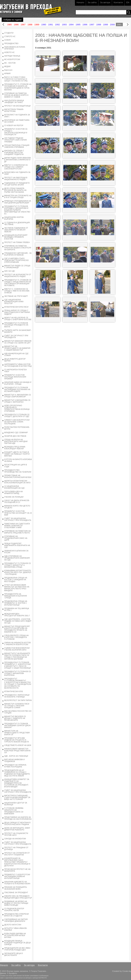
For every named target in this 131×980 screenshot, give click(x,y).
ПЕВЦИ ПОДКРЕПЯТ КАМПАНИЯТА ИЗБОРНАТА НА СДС (17, 545)
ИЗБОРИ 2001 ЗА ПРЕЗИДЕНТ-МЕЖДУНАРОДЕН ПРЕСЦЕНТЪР (18, 897)
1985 (9, 25)
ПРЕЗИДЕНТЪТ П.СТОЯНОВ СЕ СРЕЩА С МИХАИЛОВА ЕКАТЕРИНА (18, 673)
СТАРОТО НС (10, 36)
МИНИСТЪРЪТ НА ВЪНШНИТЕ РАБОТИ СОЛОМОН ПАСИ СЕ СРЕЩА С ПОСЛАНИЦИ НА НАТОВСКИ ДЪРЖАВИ (17, 656)
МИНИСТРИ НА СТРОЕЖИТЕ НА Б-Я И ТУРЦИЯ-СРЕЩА (18, 197)
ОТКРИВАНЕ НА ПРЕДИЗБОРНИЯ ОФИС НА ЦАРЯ (16, 538)
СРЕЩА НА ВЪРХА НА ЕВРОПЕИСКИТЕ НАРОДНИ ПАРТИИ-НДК (16, 441)
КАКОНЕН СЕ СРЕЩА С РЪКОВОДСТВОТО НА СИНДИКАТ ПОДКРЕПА (14, 153)
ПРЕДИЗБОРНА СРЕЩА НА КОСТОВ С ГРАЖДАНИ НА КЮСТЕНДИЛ (16, 580)
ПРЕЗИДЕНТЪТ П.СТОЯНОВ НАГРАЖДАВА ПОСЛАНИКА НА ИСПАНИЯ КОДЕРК (17, 389)
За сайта (92, 2)
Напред (128, 25)
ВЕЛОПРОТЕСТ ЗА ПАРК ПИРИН (18, 700)
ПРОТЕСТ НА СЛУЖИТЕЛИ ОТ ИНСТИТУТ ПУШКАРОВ (17, 854)
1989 (37, 25)
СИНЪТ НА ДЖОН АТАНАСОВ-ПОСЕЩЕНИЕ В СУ (17, 501)
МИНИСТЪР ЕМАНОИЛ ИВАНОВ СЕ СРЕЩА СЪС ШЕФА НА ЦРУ (18, 342)
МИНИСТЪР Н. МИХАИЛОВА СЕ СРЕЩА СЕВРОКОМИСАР (18, 396)
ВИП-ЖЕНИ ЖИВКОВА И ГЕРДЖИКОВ (14, 760)
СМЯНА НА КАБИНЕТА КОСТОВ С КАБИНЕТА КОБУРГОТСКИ (17, 644)
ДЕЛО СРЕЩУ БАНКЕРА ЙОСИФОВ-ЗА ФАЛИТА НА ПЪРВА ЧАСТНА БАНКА (15, 190)
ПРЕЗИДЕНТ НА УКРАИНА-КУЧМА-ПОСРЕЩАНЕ (15, 766)
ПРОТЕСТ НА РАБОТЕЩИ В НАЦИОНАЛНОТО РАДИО (16, 179)
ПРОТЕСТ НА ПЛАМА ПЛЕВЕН (17, 242)
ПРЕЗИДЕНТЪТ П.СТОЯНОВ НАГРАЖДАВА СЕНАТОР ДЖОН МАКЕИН (17, 726)
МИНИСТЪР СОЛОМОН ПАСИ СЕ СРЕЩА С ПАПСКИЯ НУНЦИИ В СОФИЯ (17, 706)
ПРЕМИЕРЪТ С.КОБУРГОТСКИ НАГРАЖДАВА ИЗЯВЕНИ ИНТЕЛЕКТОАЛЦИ (17, 876)
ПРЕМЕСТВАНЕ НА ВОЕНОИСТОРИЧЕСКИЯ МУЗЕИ (18, 476)
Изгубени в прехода (30, 7)
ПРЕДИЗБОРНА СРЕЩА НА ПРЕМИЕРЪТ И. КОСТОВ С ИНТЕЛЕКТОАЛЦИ (16, 603)
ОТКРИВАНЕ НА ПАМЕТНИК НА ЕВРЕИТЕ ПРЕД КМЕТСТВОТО (17, 532)
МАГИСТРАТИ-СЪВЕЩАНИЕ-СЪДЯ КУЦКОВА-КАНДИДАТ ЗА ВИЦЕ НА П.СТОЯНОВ (17, 797)
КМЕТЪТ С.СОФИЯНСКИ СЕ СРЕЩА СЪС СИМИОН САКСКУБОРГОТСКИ (16, 167)
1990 (44, 25)
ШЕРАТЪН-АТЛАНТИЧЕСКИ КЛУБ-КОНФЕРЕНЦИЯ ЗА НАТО (17, 482)
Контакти (118, 2)
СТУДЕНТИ (9, 33)
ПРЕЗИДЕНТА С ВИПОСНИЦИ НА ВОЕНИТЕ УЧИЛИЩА (17, 696)
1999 (106, 25)
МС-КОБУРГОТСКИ (12, 59)
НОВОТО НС (9, 52)
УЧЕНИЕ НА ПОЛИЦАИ (14, 497)
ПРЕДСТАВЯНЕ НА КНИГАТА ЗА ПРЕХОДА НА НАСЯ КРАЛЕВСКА (18, 818)
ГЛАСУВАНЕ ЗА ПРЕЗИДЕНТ (16, 893)
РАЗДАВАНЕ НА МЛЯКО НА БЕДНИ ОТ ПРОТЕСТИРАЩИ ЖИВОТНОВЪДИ (16, 903)
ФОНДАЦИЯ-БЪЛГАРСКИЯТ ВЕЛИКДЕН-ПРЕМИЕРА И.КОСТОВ (16, 237)
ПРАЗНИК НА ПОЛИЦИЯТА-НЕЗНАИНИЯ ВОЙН (16, 888)
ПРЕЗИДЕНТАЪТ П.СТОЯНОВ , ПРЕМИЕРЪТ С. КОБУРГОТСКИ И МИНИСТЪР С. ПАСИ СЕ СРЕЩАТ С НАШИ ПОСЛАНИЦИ (17, 665)
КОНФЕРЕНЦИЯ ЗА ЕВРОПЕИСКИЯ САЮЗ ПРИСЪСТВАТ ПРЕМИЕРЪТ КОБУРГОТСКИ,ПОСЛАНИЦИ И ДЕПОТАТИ (17, 862)
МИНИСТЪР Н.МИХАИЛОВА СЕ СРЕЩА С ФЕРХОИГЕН (17, 401)
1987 (23, 25)
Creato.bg (127, 971)
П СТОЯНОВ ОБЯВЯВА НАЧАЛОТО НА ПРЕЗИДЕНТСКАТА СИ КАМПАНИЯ (14, 811)
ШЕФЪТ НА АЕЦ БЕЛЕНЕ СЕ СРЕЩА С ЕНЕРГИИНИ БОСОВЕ (18, 319)
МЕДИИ (7, 66)
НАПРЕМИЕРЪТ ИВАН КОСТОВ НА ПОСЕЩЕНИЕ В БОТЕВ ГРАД (18, 365)
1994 (71, 25)
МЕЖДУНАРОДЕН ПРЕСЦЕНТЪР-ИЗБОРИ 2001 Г (17, 615)
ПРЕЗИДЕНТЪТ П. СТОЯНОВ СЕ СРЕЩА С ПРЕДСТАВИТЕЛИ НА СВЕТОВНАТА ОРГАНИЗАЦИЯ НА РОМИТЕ (18, 283)
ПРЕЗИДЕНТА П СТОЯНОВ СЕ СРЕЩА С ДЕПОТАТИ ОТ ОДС (17, 416)
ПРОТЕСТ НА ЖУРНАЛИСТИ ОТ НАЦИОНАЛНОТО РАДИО (18, 276)
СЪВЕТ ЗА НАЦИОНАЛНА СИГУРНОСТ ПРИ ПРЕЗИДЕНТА (18, 519)
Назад (3, 25)
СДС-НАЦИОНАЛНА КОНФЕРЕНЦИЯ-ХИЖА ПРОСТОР (14, 302)
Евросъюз (8, 70)
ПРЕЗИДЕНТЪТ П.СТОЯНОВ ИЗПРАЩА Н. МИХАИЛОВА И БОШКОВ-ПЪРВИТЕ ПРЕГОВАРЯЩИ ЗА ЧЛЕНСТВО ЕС (17, 210)
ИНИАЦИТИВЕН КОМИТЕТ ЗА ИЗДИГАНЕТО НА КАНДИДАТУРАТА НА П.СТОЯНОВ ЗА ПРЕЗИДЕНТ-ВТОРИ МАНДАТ (17, 783)
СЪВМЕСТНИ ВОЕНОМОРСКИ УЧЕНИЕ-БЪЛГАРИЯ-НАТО (17, 649)
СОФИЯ (7, 40)
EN (128, 2)
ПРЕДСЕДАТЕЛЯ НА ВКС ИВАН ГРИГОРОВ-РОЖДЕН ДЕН (17, 949)
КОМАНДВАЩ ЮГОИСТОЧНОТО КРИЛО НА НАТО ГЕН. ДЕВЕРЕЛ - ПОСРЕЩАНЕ (18, 572)
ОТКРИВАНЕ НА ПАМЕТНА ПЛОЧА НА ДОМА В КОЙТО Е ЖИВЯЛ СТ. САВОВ (16, 95)
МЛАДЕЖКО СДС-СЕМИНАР (16, 433)
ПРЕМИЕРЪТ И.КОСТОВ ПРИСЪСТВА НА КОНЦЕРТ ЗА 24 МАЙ (18, 513)
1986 (16, 25)
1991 (50, 25)
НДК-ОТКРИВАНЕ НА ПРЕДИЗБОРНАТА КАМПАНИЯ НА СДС (17, 558)
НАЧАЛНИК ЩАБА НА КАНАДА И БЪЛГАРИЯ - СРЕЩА (18, 383)
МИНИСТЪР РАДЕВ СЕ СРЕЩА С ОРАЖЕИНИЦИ (17, 267)
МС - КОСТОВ (10, 63)
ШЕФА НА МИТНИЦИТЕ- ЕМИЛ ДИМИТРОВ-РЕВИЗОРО (17, 829)
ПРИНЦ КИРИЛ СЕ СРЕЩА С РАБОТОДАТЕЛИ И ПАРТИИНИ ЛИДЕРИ (17, 312)
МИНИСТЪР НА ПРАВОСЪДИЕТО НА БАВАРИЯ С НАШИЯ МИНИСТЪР (17, 348)
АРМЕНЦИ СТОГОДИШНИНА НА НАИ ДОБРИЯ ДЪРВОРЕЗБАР (18, 202)
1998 (99, 25)
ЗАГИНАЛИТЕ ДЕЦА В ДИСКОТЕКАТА (13, 954)
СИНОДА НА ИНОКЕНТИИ (15, 839)
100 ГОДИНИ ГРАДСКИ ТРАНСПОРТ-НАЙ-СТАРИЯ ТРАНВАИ (15, 140)
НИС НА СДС (10, 271)
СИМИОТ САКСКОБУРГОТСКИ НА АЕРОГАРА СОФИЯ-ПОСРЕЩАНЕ (17, 422)
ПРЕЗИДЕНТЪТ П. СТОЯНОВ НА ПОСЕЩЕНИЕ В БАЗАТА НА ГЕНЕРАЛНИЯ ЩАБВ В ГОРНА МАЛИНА (18, 87)
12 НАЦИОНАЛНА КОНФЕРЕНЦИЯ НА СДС (14, 487)
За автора (105, 2)
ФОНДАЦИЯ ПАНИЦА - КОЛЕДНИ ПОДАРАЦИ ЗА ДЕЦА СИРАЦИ (17, 943)
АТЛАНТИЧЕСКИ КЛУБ (14, 691)
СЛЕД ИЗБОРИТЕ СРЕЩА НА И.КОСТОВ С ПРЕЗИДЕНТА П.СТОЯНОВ (16, 637)
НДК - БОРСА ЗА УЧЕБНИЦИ (16, 756)
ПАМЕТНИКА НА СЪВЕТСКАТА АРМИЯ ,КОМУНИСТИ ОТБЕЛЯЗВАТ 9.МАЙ (17, 526)
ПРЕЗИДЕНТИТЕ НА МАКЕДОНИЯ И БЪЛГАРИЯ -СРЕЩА (16, 596)
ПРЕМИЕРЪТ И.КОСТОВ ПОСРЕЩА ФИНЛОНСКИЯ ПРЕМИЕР (15, 377)
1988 (30, 25)
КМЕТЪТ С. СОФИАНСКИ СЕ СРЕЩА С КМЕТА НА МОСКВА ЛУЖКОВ (17, 291)
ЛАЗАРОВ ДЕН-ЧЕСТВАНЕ (15, 436)
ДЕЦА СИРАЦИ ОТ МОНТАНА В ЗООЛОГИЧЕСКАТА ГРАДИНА (17, 824)
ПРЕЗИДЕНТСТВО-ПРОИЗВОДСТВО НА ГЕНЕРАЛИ (18, 471)
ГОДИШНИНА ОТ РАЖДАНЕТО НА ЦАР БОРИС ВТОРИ (17, 184)
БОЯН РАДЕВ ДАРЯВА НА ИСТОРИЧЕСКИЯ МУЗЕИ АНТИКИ (15, 935)
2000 (112, 25)
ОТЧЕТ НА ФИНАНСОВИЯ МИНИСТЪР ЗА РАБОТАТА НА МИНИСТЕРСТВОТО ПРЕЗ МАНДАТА (17, 588)
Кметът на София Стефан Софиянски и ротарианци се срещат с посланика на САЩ (16, 79)
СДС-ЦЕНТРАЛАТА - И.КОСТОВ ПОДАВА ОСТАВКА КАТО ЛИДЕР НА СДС (18, 621)
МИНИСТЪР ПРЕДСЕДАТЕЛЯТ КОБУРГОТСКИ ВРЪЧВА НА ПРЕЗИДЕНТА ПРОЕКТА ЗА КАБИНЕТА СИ (17, 629)
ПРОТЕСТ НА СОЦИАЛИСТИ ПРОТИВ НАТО (16, 834)
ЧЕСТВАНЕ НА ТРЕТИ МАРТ (16, 296)
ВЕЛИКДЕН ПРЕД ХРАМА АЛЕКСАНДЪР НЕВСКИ (15, 448)
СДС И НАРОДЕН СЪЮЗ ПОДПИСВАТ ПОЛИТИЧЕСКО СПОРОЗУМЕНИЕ (16, 260)
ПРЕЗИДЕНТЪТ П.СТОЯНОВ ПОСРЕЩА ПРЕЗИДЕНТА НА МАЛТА (16, 325)
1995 (78, 25)
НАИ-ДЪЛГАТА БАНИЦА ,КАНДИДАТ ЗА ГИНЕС (14, 101)
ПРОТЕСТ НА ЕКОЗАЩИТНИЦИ (17, 106)
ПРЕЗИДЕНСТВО (11, 44)
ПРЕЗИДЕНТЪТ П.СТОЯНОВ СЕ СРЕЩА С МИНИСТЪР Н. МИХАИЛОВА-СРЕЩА (18, 565)
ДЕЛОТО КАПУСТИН (13, 925)
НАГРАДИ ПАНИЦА (12, 56)
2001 (119, 25)
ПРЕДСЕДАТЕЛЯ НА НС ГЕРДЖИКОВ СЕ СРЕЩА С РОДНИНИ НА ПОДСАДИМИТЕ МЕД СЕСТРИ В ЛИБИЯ (17, 773)
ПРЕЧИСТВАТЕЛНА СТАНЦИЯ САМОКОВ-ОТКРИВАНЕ (17, 146)
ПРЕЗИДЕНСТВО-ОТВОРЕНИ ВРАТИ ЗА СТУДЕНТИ (16, 915)
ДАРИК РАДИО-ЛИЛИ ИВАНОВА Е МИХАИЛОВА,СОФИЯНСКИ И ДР (17, 160)
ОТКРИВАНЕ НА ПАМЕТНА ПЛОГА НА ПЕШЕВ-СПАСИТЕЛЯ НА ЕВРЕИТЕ (18, 248)
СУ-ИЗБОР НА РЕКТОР (14, 126)
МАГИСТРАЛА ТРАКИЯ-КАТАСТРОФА (14, 110)
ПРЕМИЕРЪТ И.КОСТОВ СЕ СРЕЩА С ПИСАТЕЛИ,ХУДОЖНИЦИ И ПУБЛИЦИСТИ (16, 132)
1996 (85, 25)
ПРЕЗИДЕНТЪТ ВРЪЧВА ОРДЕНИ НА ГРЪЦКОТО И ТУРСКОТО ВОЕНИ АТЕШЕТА (16, 740)
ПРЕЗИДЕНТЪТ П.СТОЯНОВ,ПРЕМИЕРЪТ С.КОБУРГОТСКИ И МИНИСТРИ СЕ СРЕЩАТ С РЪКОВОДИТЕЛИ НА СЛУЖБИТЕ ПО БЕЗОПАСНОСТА (18, 683)
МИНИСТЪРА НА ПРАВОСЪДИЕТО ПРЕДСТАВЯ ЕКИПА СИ (17, 733)
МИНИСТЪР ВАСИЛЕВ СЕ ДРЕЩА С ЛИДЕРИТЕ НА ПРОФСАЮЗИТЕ (15, 718)
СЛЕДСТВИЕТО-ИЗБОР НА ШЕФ (18, 745)
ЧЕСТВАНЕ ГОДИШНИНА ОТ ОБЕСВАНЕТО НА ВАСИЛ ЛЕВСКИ (16, 230)
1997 (92, 25)
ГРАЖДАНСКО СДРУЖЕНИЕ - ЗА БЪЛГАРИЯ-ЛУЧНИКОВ (18, 254)
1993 (64, 25)
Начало (80, 2)
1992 (57, 25)
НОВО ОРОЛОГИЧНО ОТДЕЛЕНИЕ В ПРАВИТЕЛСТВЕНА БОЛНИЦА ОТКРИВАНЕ (17, 408)
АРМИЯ (7, 74)
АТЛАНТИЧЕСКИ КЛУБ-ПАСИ (16, 307)
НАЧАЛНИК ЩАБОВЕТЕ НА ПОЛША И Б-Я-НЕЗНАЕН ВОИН (17, 883)
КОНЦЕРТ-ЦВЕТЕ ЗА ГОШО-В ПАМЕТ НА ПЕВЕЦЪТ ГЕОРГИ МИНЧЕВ (17, 454)
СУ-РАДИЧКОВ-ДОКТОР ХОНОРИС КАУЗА (14, 910)
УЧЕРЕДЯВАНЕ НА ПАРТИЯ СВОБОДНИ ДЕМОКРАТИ (16, 920)
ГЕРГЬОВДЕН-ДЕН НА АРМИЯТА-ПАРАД (13, 493)
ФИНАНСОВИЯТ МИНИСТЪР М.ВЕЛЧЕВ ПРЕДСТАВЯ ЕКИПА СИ (17, 751)
